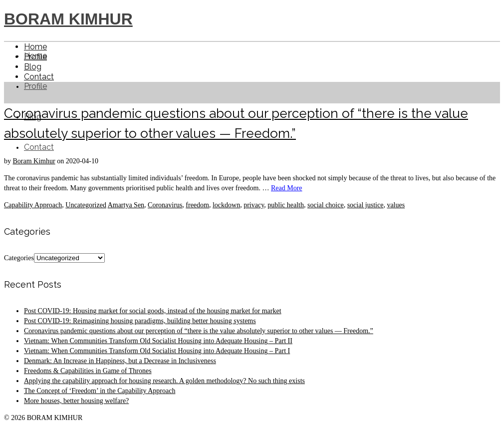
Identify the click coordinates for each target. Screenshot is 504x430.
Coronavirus (165, 205)
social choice (326, 205)
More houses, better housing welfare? (76, 401)
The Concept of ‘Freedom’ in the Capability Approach (100, 391)
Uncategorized (86, 205)
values (396, 205)
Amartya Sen (126, 205)
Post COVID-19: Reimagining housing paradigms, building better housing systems (140, 321)
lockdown (226, 205)
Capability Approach (33, 205)
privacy (254, 205)
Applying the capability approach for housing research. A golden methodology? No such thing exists (164, 381)
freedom (197, 205)
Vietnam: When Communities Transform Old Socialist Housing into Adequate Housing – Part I (157, 351)
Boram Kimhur (34, 161)
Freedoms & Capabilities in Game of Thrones (88, 371)
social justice (366, 205)
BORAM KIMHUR (68, 19)
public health (286, 205)
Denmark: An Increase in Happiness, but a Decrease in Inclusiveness (120, 361)
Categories (19, 258)
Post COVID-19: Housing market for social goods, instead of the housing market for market (153, 311)
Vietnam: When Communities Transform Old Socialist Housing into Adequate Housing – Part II (158, 341)
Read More (287, 188)
